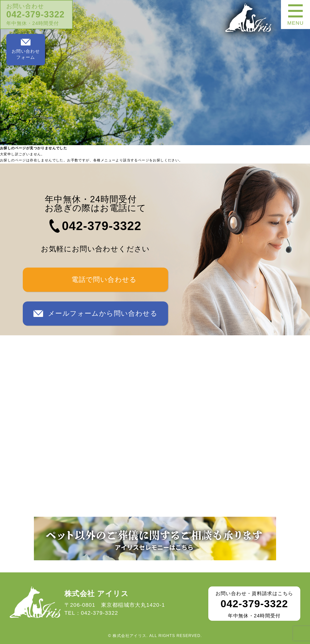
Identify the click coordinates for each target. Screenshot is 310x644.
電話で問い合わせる (104, 280)
